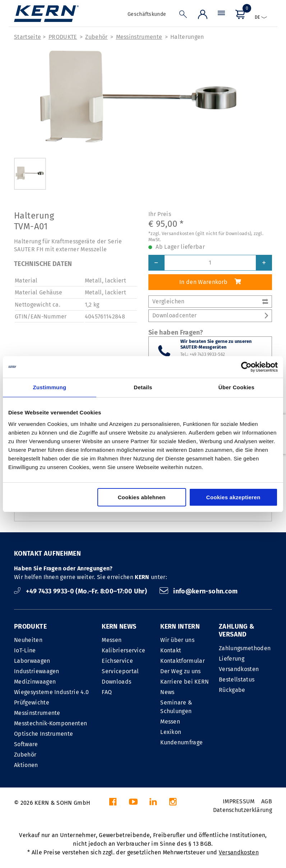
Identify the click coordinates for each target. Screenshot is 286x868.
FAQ (107, 692)
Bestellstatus (237, 679)
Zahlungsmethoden (245, 648)
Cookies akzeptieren (233, 497)
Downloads (116, 682)
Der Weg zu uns (180, 671)
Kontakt (171, 650)
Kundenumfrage (181, 742)
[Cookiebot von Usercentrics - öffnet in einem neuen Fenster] (246, 367)
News (167, 692)
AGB (267, 801)
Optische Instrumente (43, 734)
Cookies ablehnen (142, 497)
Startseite (27, 37)
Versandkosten (239, 669)
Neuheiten (28, 640)
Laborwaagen (32, 661)
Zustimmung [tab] (50, 387)
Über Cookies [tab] (236, 387)
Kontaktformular (183, 661)
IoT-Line (25, 650)
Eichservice (117, 661)
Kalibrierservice (123, 650)
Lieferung (232, 659)
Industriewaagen (37, 671)
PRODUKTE (63, 37)
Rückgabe (232, 690)
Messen (112, 640)
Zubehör (96, 37)
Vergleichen (210, 301)
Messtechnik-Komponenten (50, 723)
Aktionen (26, 765)
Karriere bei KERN (184, 682)
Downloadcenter (210, 315)
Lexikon (171, 732)
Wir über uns (177, 640)
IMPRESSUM (239, 801)
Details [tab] (143, 387)
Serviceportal (120, 671)
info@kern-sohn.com (199, 591)
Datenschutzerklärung (243, 810)
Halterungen (187, 37)
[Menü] (221, 16)
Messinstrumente (139, 37)
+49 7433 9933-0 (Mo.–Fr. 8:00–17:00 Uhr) (81, 591)
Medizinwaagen (35, 682)
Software (26, 744)
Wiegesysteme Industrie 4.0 (51, 692)
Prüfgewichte (32, 702)
